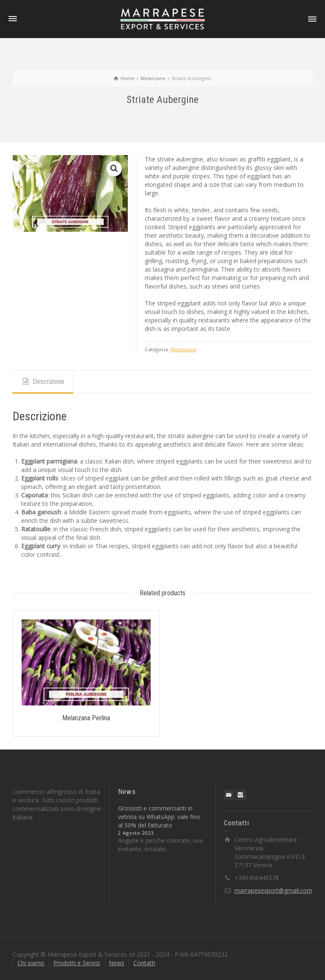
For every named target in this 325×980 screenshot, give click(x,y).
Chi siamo (31, 963)
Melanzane (183, 349)
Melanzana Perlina (86, 718)
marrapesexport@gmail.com (273, 890)
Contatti (144, 963)
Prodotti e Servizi (77, 963)
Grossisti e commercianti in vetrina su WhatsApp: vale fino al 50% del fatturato (159, 817)
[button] (114, 169)
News (117, 963)
